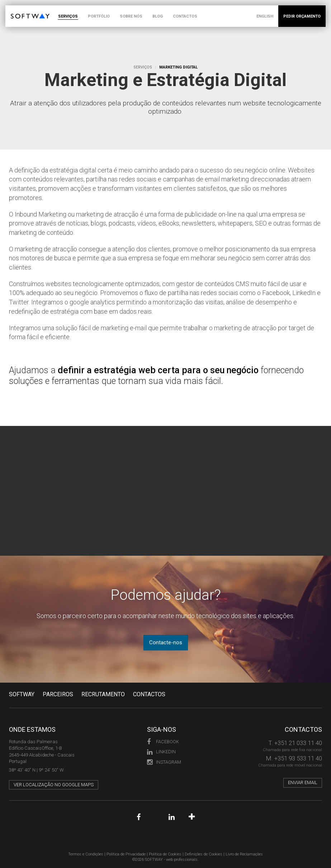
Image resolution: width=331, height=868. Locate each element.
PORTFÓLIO (99, 16)
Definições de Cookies (204, 854)
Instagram (164, 762)
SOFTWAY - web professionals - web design (16, 9)
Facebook (163, 742)
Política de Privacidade (126, 854)
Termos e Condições (86, 854)
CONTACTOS (185, 16)
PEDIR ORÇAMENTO (302, 16)
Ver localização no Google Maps (54, 785)
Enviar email (303, 782)
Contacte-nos (166, 642)
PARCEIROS (58, 694)
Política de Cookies (165, 854)
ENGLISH (265, 16)
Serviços (143, 67)
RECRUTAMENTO (103, 694)
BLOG (158, 16)
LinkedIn (161, 752)
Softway (22, 694)
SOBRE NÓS (131, 16)
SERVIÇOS (68, 16)
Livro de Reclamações (244, 854)
